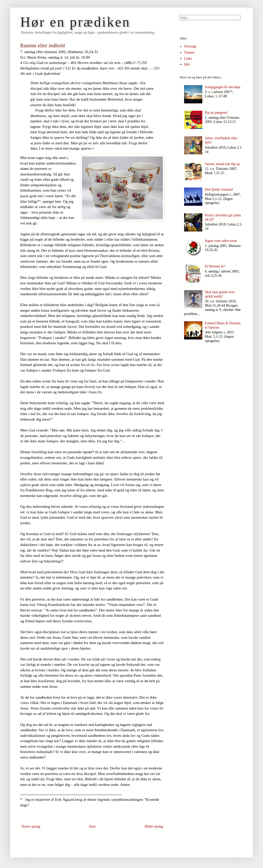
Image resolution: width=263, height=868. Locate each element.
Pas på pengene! (216, 113)
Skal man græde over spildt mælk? (220, 294)
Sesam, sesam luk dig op (222, 164)
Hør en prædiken (75, 22)
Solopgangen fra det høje (223, 87)
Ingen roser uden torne (221, 241)
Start (92, 826)
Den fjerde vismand (219, 189)
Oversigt (190, 46)
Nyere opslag (31, 826)
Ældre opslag (154, 826)
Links (188, 59)
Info (187, 64)
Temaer (189, 52)
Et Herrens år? (215, 266)
